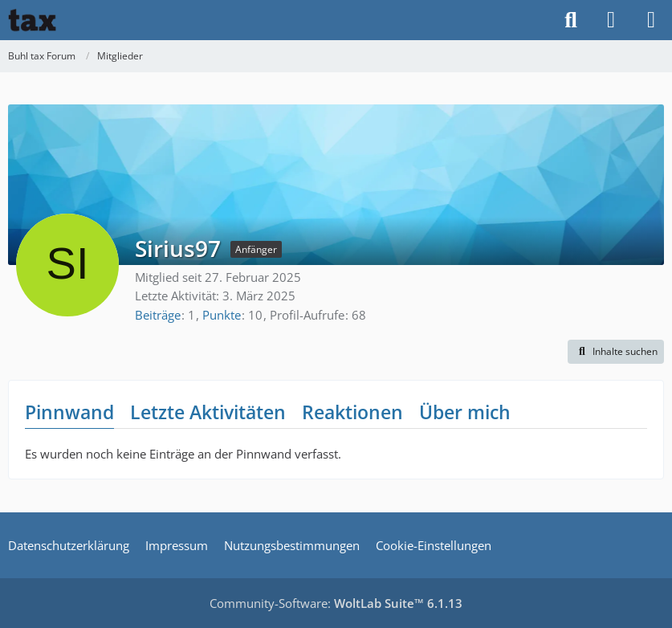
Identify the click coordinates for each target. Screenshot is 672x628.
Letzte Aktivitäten (208, 412)
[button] (616, 352)
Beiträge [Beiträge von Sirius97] (158, 315)
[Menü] (651, 20)
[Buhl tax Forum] (32, 20)
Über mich (465, 412)
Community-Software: (336, 603)
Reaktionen (352, 412)
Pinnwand (69, 412)
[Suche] (571, 20)
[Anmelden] (611, 20)
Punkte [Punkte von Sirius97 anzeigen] (222, 315)
